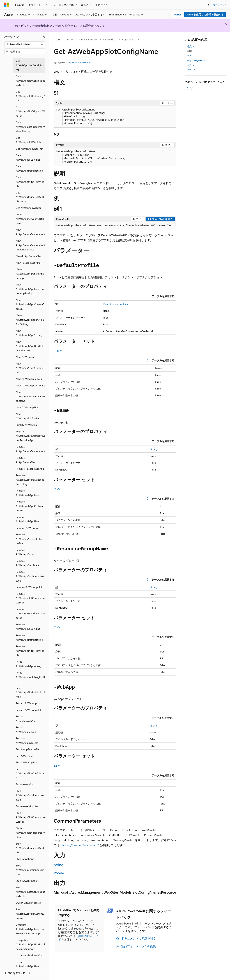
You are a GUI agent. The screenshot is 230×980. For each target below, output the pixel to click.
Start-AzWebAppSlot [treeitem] (27, 806)
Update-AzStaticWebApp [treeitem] (30, 955)
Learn (57, 39)
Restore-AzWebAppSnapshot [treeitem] (27, 741)
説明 (189, 51)
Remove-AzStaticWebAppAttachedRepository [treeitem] (30, 480)
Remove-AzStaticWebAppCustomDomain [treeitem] (30, 506)
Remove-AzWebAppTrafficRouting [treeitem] (29, 638)
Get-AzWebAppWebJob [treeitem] (29, 208)
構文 (191, 46)
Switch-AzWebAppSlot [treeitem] (28, 903)
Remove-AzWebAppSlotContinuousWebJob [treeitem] (30, 598)
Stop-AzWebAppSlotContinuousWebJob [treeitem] (30, 892)
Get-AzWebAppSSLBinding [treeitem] (28, 157)
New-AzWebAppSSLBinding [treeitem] (28, 416)
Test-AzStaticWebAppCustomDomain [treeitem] (30, 914)
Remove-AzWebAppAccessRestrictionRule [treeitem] (30, 539)
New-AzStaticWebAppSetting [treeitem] (29, 333)
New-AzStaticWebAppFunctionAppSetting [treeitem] (30, 320)
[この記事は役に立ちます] (187, 88)
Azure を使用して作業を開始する (205, 14)
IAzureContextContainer (116, 304)
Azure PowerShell (88, 39)
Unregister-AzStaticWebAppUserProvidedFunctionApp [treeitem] (30, 944)
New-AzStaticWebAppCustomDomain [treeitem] (30, 304)
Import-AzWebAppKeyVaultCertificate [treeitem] (30, 219)
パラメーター (196, 61)
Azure (69, 39)
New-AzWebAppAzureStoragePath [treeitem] (30, 368)
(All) (58, 351)
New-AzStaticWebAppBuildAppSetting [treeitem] (30, 274)
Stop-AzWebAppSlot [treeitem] (27, 881)
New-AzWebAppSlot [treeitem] (27, 407)
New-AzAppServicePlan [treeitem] (29, 256)
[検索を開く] (208, 5)
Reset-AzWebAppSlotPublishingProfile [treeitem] (30, 692)
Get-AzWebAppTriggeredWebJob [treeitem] (30, 181)
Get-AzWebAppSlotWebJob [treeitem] (28, 140)
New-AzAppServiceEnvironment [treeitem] (30, 232)
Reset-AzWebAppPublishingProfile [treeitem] (30, 677)
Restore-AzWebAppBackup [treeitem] (26, 730)
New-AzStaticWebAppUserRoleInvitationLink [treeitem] (30, 346)
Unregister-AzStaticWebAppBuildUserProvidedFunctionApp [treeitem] (30, 929)
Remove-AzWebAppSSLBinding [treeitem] (28, 627)
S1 (57, 489)
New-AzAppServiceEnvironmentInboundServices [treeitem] (30, 245)
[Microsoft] (7, 5)
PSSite (153, 726)
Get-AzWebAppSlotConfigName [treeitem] (30, 65)
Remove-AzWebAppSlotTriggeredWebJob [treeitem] (30, 613)
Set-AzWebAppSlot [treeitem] (26, 762)
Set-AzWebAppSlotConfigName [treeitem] (30, 773)
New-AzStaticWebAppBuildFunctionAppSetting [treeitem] (30, 289)
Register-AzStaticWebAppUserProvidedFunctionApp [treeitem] (30, 436)
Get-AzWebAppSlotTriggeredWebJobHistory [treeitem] (30, 127)
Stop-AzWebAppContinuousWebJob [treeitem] (30, 870)
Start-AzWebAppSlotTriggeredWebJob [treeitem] (30, 833)
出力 (191, 70)
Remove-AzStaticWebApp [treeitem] (30, 469)
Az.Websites (110, 39)
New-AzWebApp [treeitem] (25, 357)
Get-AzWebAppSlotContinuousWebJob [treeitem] (30, 81)
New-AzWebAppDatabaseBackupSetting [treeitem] (30, 396)
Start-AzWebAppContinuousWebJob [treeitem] (30, 795)
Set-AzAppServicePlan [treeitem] (28, 749)
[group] (115, 226)
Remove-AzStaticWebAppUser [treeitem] (27, 519)
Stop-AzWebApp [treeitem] (25, 859)
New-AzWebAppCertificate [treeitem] (30, 385)
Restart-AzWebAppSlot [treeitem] (28, 710)
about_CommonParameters (79, 845)
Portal (178, 14)
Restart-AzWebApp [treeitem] (26, 703)
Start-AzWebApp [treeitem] (25, 784)
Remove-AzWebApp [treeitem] (27, 528)
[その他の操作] (173, 40)
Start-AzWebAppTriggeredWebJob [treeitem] (30, 848)
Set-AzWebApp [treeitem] (24, 756)
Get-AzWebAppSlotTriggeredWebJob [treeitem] (30, 111)
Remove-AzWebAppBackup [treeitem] (26, 552)
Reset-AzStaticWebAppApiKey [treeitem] (29, 664)
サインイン (219, 5)
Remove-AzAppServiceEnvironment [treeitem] (30, 449)
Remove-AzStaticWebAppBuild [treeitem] (28, 493)
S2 (57, 765)
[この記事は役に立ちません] (191, 88)
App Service (129, 39)
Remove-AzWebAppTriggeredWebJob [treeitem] (30, 651)
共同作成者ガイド (78, 938)
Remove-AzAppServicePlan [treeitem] (26, 460)
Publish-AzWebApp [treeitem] (26, 425)
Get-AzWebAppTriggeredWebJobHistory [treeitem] (30, 197)
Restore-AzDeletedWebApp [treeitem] (26, 719)
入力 (191, 65)
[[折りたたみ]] (44, 37)
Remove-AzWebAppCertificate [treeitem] (27, 563)
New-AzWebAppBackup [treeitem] (29, 379)
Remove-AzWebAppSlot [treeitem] (29, 587)
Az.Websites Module (79, 62)
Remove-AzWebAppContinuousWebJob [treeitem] (30, 576)
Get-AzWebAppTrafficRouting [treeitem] (29, 168)
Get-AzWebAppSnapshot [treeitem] (30, 149)
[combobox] (25, 44)
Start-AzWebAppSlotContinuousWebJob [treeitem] (30, 817)
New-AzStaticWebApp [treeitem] (28, 263)
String (154, 449)
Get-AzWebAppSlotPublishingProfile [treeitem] (30, 96)
